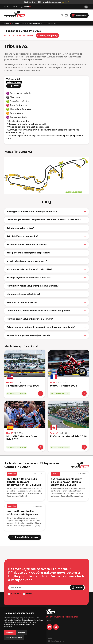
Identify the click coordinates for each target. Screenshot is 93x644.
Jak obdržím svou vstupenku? (22, 236)
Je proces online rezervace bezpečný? (27, 245)
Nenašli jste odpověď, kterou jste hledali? (28, 335)
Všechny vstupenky (47, 36)
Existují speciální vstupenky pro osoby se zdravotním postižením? (41, 327)
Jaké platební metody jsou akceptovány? (28, 253)
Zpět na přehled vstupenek (19, 35)
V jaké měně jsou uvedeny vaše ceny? (27, 261)
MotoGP (30, 594)
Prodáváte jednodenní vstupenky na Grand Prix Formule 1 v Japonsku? (44, 220)
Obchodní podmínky (56, 641)
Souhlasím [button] (10, 632)
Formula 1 (16, 23)
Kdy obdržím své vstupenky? (22, 302)
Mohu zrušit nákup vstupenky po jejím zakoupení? (33, 286)
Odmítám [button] (22, 632)
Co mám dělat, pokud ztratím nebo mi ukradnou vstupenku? (38, 311)
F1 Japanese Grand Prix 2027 (33, 23)
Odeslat (77, 588)
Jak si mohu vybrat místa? (20, 228)
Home (7, 23)
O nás (50, 638)
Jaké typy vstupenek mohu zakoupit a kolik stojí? (33, 211)
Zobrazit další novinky (25, 537)
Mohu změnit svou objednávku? (23, 294)
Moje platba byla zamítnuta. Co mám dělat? (29, 269)
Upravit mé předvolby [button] (14, 637)
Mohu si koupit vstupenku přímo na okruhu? (30, 319)
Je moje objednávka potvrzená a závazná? (29, 278)
